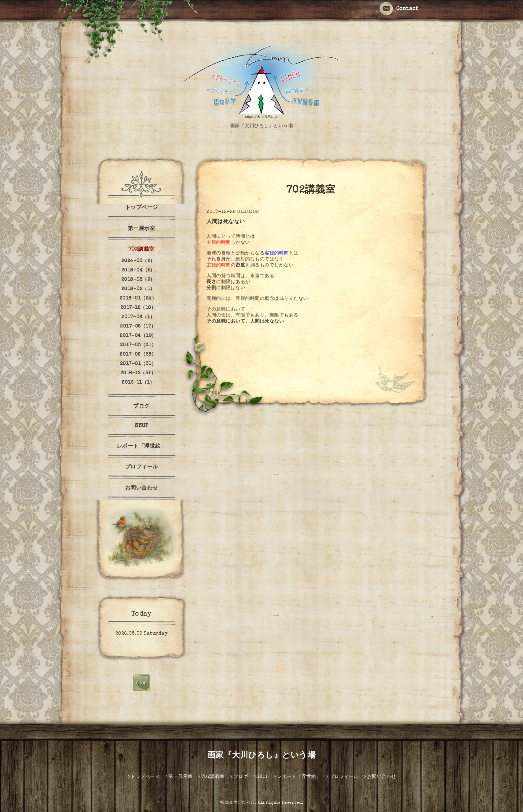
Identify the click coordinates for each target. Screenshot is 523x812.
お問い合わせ (142, 488)
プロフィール (142, 467)
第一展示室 (142, 229)
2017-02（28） (138, 355)
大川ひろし (244, 803)
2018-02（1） (138, 289)
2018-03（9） (138, 280)
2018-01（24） (138, 298)
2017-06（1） (138, 317)
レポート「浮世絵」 (142, 447)
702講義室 (142, 250)
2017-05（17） (138, 327)
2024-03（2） (138, 261)
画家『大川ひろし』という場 (262, 756)
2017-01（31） (138, 364)
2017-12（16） (138, 308)
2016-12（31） (138, 373)
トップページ (142, 208)
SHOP (141, 426)
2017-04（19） (138, 336)
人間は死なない (226, 222)
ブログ (141, 407)
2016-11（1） (138, 383)
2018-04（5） (138, 270)
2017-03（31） (138, 345)
